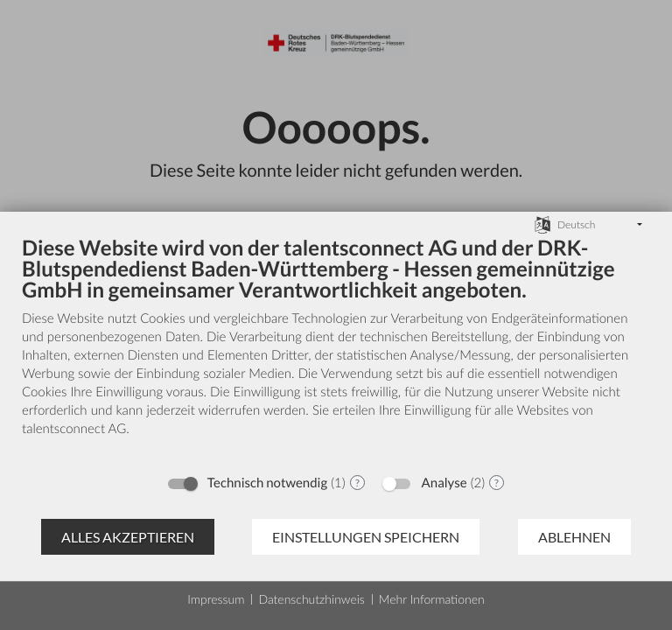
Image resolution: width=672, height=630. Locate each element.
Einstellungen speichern (366, 537)
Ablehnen (574, 537)
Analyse (444, 483)
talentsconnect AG (74, 429)
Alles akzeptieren (128, 537)
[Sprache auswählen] (542, 224)
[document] (336, 350)
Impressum (216, 599)
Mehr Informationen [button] (432, 599)
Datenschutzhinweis (311, 599)
